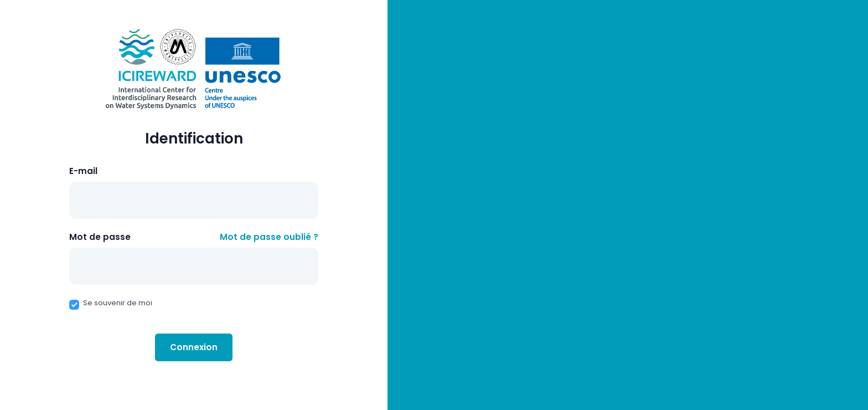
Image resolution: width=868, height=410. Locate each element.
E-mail (83, 171)
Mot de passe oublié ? (269, 237)
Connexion (194, 347)
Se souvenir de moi (118, 303)
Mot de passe (100, 237)
